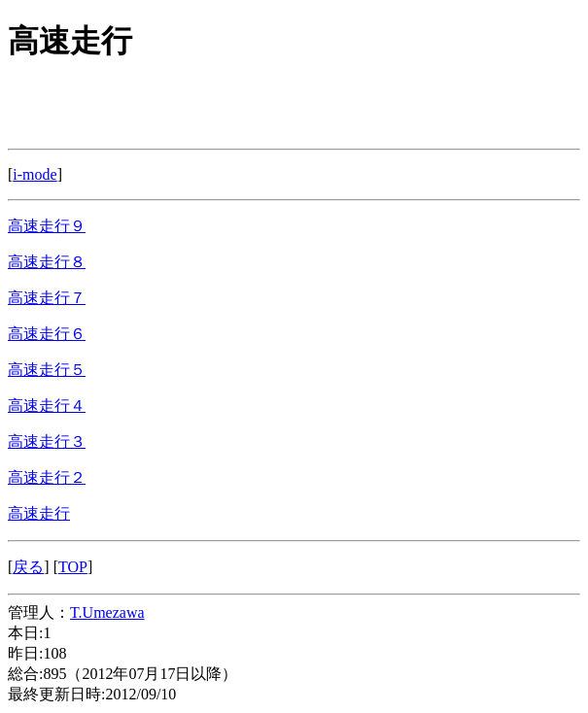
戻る (28, 567)
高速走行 (39, 513)
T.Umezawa (107, 612)
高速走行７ (47, 298)
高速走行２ (47, 477)
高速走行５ (47, 370)
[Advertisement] (163, 109)
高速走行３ (47, 441)
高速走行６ (47, 334)
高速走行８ (47, 262)
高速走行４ (47, 406)
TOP (73, 567)
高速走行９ (47, 226)
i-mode (35, 174)
